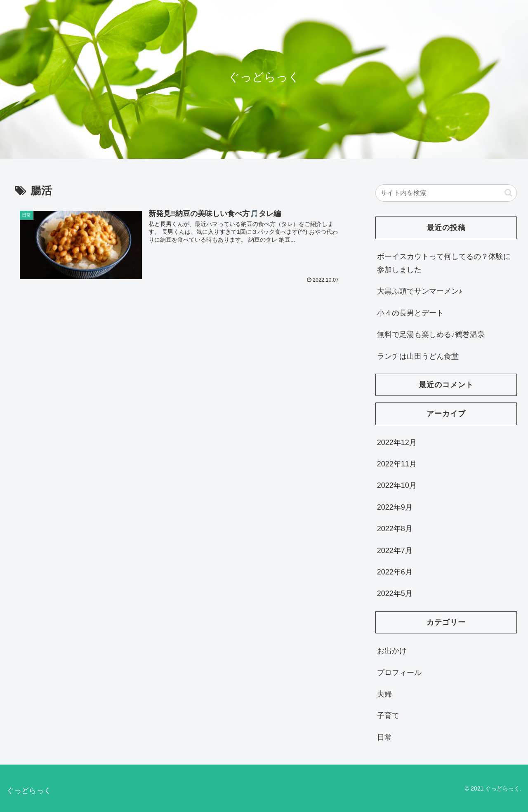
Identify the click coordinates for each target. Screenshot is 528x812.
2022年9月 (395, 507)
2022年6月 (395, 572)
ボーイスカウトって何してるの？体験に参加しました (444, 263)
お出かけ (392, 651)
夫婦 (384, 694)
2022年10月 (397, 485)
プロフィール (399, 673)
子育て (388, 716)
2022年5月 (395, 593)
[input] (446, 193)
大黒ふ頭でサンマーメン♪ (420, 291)
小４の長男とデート (410, 313)
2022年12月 (397, 442)
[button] (508, 193)
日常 (384, 737)
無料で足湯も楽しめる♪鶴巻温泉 (431, 334)
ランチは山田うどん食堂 (418, 356)
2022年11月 (397, 464)
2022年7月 (395, 551)
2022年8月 (395, 529)
